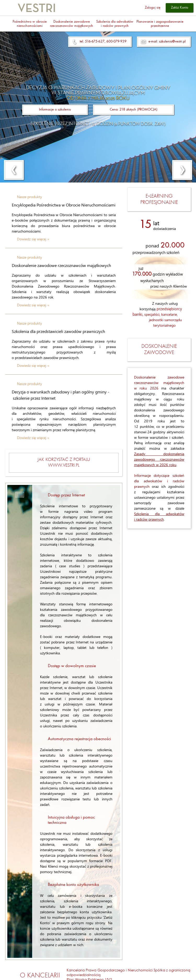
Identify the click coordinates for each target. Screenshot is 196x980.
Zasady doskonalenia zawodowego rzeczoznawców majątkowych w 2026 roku (159, 459)
